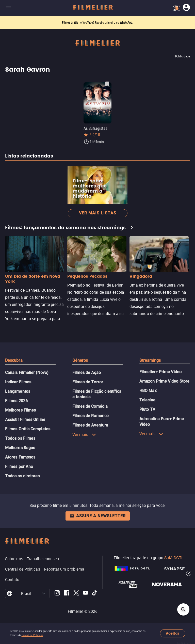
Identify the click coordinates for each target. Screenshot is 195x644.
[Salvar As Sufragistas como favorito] (107, 84)
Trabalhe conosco (43, 559)
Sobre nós (14, 559)
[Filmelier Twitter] (76, 594)
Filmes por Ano (19, 467)
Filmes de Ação (87, 373)
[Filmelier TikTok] (95, 594)
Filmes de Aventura (90, 425)
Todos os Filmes (20, 438)
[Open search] (183, 609)
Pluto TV (147, 409)
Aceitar (173, 633)
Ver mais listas (98, 213)
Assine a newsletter (98, 516)
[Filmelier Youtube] (85, 594)
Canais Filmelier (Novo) (27, 373)
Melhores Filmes (20, 410)
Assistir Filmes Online (25, 420)
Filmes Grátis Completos (28, 429)
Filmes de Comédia (90, 406)
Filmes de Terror (88, 382)
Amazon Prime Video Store (164, 381)
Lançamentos (18, 391)
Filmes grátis (70, 23)
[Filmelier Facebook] (67, 594)
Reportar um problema (64, 569)
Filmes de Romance (91, 416)
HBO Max (148, 391)
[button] (44, 593)
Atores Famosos (20, 457)
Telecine (147, 400)
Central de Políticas (32, 635)
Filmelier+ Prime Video (160, 372)
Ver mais (84, 434)
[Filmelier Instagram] (57, 594)
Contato (12, 579)
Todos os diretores (22, 476)
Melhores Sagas (20, 448)
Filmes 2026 (16, 401)
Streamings (150, 360)
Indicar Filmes (18, 382)
